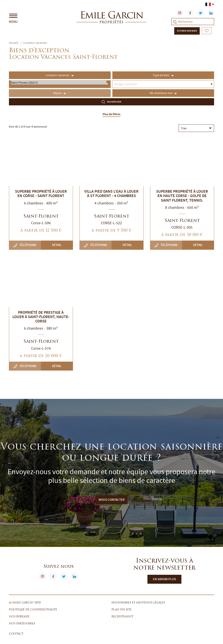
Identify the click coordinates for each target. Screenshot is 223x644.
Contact (16, 634)
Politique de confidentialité (33, 610)
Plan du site (122, 610)
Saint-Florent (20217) (59, 83)
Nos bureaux (19, 617)
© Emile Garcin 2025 (25, 603)
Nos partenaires (22, 624)
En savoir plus (164, 579)
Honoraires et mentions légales (138, 603)
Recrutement (122, 617)
